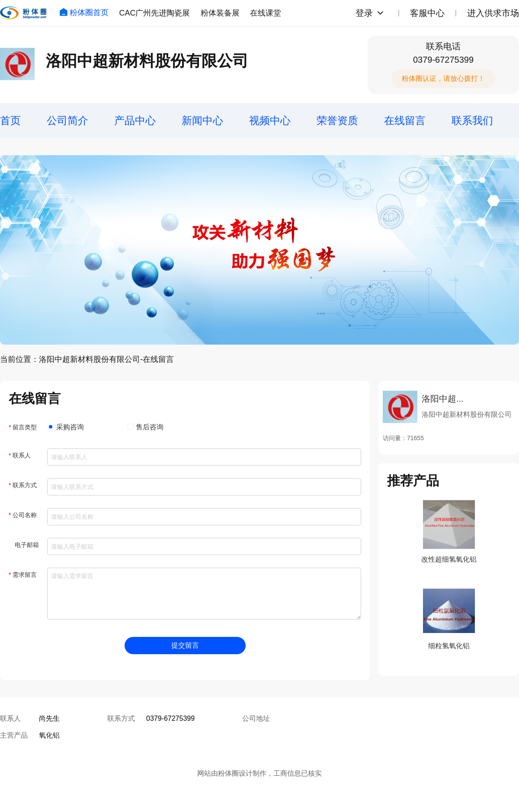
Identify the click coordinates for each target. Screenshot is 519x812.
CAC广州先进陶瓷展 (154, 13)
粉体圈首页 (84, 13)
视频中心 (270, 120)
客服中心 (427, 13)
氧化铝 (49, 735)
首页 (10, 120)
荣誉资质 (337, 120)
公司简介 (67, 120)
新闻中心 (202, 120)
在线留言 (405, 120)
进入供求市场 (493, 13)
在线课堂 (266, 13)
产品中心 (135, 120)
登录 (364, 13)
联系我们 (472, 120)
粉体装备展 (220, 13)
